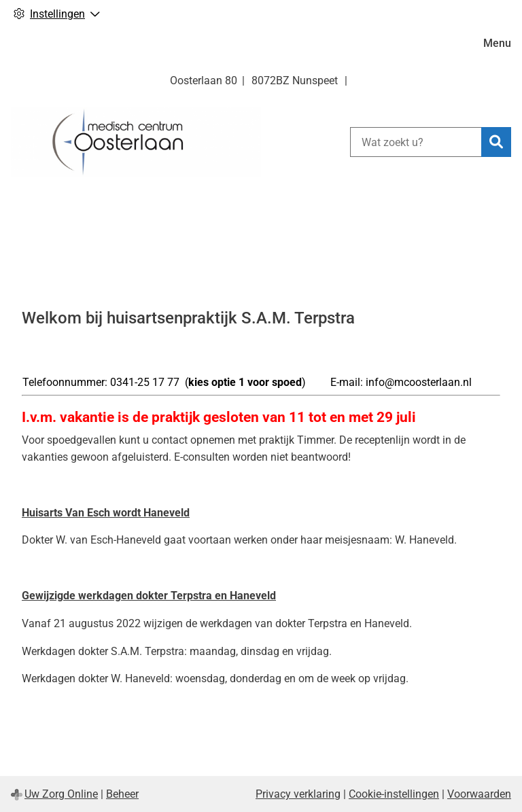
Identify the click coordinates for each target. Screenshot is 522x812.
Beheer (122, 794)
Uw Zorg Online (61, 794)
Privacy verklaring (298, 794)
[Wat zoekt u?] (416, 142)
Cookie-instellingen (394, 794)
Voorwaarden (479, 794)
